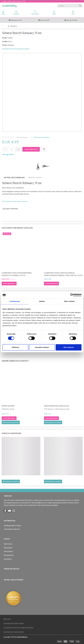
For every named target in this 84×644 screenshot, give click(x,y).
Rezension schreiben (41, 137)
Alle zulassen (69, 347)
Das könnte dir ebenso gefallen (17, 228)
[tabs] (73, 13)
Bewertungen (22, 137)
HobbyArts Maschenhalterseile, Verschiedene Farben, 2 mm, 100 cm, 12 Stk (63, 274)
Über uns (7, 619)
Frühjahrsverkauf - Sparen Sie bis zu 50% (13, 1)
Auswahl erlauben (42, 347)
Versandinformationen (12, 529)
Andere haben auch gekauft (15, 361)
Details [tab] (42, 301)
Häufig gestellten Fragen (13, 526)
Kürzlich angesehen (11, 433)
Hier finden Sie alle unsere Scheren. (15, 201)
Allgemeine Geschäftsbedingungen (18, 628)
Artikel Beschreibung (14, 177)
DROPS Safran (8, 406)
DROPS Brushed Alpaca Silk (57, 406)
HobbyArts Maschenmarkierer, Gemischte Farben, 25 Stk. (17, 274)
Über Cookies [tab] (69, 301)
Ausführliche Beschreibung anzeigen (16, 49)
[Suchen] (80, 6)
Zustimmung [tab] (15, 301)
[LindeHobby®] (9, 5)
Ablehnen (15, 347)
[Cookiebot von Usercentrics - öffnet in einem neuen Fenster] (72, 295)
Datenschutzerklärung (14, 632)
